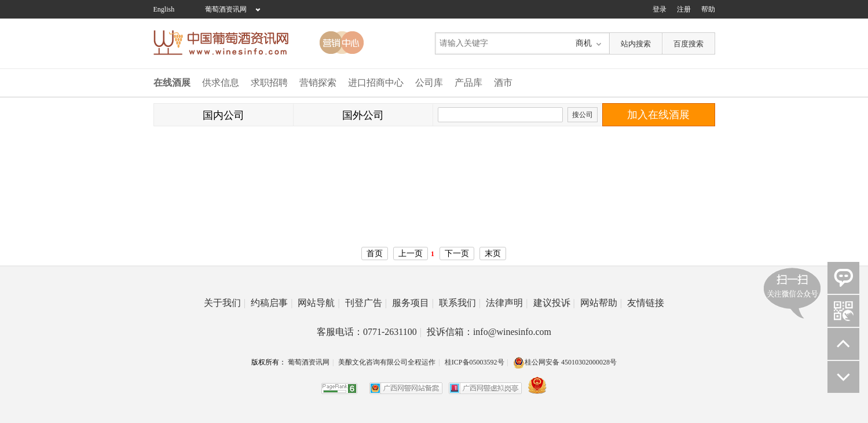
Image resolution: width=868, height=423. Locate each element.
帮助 (708, 9)
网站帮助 (601, 303)
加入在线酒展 (658, 115)
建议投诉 (554, 303)
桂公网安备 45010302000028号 (565, 362)
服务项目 (413, 303)
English (164, 9)
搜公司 (583, 115)
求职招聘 (269, 83)
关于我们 (225, 303)
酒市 (503, 83)
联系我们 (460, 303)
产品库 (468, 83)
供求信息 (221, 83)
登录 (660, 9)
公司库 (429, 83)
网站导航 (318, 303)
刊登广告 (366, 303)
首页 (375, 254)
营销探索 (318, 83)
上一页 (411, 254)
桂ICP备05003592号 (475, 362)
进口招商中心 (376, 83)
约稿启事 (272, 303)
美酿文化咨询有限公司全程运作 (387, 362)
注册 (684, 9)
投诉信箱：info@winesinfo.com (489, 332)
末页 (493, 254)
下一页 (457, 254)
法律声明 (507, 303)
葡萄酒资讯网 (226, 9)
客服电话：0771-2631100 (369, 332)
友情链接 (646, 303)
